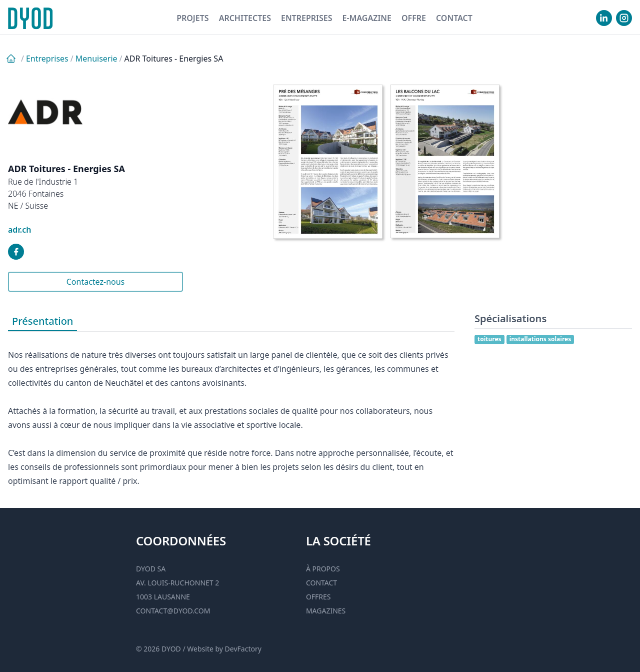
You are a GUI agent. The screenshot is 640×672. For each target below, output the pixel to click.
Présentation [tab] (42, 321)
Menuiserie (96, 59)
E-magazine (366, 18)
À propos (323, 569)
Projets (193, 18)
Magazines (326, 611)
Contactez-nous (96, 282)
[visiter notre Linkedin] (604, 18)
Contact (454, 18)
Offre (414, 18)
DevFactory (243, 649)
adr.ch (19, 230)
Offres (318, 597)
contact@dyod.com (173, 611)
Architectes (245, 18)
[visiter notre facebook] (16, 252)
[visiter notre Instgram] (624, 18)
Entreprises (307, 18)
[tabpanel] (231, 410)
